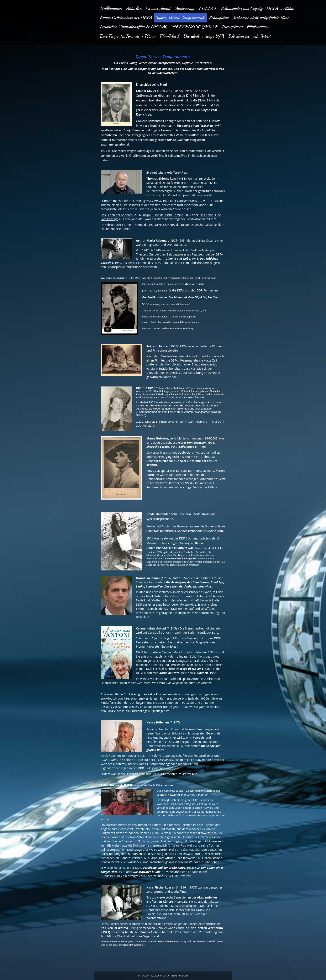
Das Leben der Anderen (117, 215)
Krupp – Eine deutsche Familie (163, 215)
